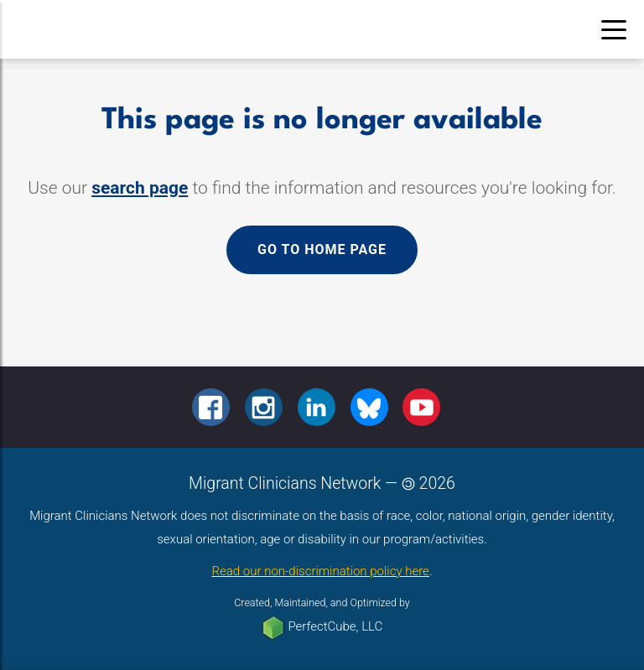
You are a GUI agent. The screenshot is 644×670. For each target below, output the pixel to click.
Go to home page (322, 249)
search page (140, 188)
